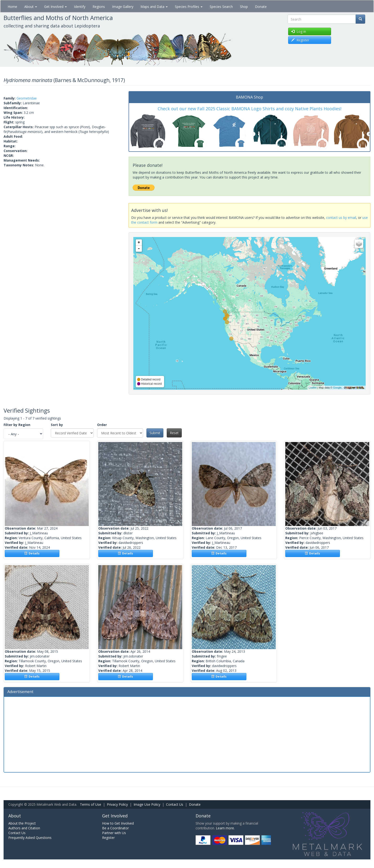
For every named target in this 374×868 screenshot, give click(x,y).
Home (12, 7)
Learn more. (225, 828)
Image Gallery (123, 7)
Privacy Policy (117, 804)
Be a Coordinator (115, 828)
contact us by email (341, 218)
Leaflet (313, 388)
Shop (244, 7)
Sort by (57, 425)
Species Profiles (189, 7)
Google (337, 388)
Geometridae (27, 98)
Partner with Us (114, 833)
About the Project (22, 823)
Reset (174, 433)
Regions (99, 7)
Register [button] (300, 40)
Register (108, 838)
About (31, 7)
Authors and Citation (24, 828)
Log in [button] (299, 31)
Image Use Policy (147, 804)
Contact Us (175, 804)
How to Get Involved (118, 823)
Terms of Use (91, 804)
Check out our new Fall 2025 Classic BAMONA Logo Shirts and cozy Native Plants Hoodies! (249, 109)
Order (102, 425)
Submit (155, 433)
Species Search (221, 7)
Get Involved (55, 7)
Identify (80, 7)
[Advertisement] (187, 734)
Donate (261, 7)
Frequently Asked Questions (30, 838)
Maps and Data (154, 7)
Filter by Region (17, 425)
